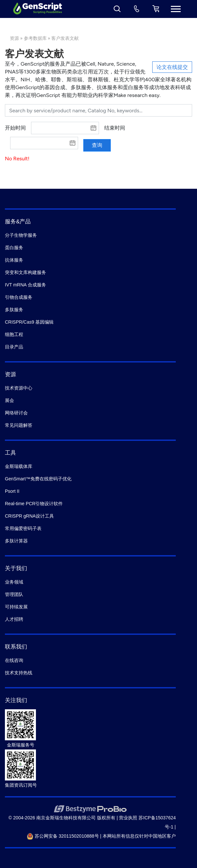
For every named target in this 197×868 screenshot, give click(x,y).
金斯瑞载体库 (19, 466)
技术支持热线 (19, 673)
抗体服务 (14, 260)
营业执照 (128, 818)
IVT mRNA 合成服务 (25, 285)
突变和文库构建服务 (25, 272)
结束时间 (115, 128)
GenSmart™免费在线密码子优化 (38, 479)
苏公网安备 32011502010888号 (63, 836)
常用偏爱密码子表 (23, 528)
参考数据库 (35, 38)
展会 (9, 400)
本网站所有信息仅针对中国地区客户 (139, 836)
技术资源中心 (19, 388)
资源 (14, 38)
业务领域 (14, 582)
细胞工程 (14, 334)
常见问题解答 (19, 425)
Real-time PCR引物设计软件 (34, 504)
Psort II (12, 491)
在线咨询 (14, 660)
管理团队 (14, 594)
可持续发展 (16, 607)
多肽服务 (14, 310)
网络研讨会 (16, 413)
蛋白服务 (14, 248)
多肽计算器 (16, 541)
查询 (97, 145)
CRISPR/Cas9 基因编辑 (29, 322)
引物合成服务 (19, 297)
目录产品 (14, 347)
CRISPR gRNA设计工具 (29, 516)
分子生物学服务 (21, 235)
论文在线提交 (172, 67)
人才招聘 (14, 619)
